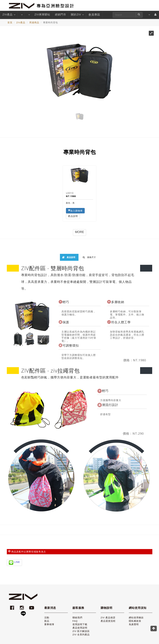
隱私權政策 (135, 621)
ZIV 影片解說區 (81, 631)
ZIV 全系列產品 (81, 635)
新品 (47, 621)
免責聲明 (134, 624)
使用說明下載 (80, 624)
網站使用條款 (136, 618)
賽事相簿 (49, 624)
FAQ (75, 621)
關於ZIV (77, 15)
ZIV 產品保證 (108, 618)
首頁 (10, 22)
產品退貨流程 (108, 621)
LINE (17, 562)
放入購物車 (75, 211)
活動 (47, 618)
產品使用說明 (80, 628)
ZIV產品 (9, 15)
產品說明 (73, 216)
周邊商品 (34, 22)
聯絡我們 (77, 618)
